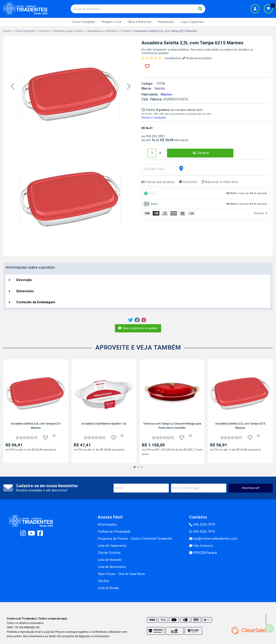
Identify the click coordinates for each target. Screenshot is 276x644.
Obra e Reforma (139, 22)
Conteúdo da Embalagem (36, 302)
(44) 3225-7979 (202, 525)
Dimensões (25, 291)
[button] (13, 86)
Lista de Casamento (112, 546)
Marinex (167, 95)
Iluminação (166, 22)
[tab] (206, 194)
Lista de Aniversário (112, 567)
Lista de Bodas (108, 588)
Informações (107, 525)
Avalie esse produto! (197, 58)
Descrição (24, 280)
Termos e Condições (154, 118)
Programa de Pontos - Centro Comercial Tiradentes (135, 539)
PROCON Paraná (203, 553)
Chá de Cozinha (109, 553)
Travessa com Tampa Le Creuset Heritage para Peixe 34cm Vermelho (172, 426)
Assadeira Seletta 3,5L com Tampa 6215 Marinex (36, 426)
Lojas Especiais (192, 22)
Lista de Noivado (110, 560)
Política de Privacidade (114, 532)
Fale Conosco (201, 546)
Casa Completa (84, 22)
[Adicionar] (160, 153)
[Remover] (144, 153)
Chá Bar (104, 581)
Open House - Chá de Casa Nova (121, 574)
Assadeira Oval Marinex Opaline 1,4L (104, 424)
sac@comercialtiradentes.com (213, 539)
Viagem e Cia (111, 22)
